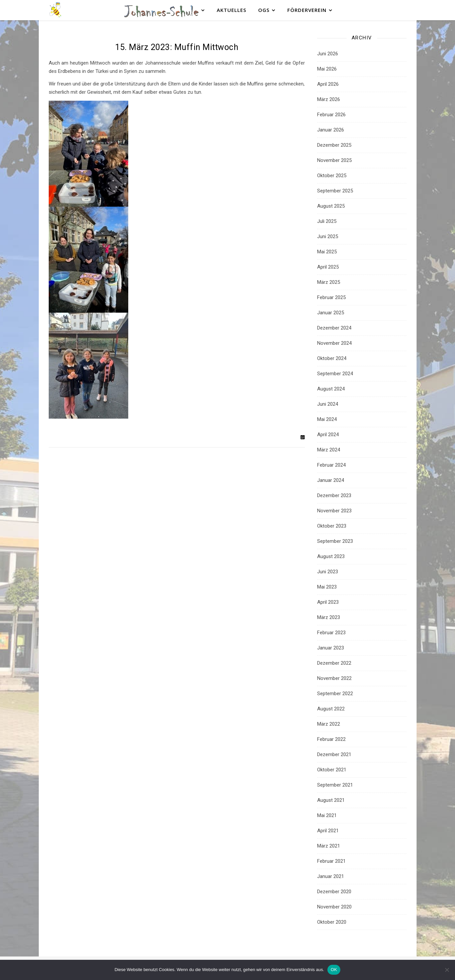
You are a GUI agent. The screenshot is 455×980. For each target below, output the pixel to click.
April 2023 (328, 602)
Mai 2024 (327, 419)
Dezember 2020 (334, 892)
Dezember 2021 (334, 754)
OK (334, 970)
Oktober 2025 (332, 176)
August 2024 (331, 389)
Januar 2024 (331, 480)
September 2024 (335, 374)
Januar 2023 (331, 648)
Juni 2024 (328, 404)
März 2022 (329, 724)
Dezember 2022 (334, 663)
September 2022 (335, 694)
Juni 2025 (328, 236)
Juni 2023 (328, 572)
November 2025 (334, 160)
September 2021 (335, 785)
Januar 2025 (331, 313)
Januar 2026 (331, 130)
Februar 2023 (331, 633)
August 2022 (331, 709)
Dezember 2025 (334, 145)
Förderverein (307, 10)
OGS (264, 10)
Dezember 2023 (334, 495)
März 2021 (329, 846)
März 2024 (329, 450)
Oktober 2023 (332, 526)
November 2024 (334, 343)
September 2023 (335, 541)
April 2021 (328, 831)
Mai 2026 (327, 69)
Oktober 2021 (332, 770)
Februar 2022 (331, 739)
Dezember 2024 (334, 328)
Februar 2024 (331, 465)
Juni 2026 (328, 54)
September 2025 (335, 191)
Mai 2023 (327, 587)
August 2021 (331, 800)
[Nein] (447, 970)
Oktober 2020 (332, 922)
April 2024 (328, 435)
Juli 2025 (327, 221)
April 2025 (328, 267)
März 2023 (329, 617)
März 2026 (329, 99)
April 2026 (328, 84)
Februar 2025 (331, 297)
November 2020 (334, 907)
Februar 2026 (331, 115)
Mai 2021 (327, 815)
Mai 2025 (327, 252)
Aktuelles (231, 10)
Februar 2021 (331, 861)
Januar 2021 (331, 876)
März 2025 (329, 282)
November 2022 (334, 678)
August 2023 (331, 556)
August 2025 (331, 206)
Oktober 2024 (332, 358)
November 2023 (334, 511)
